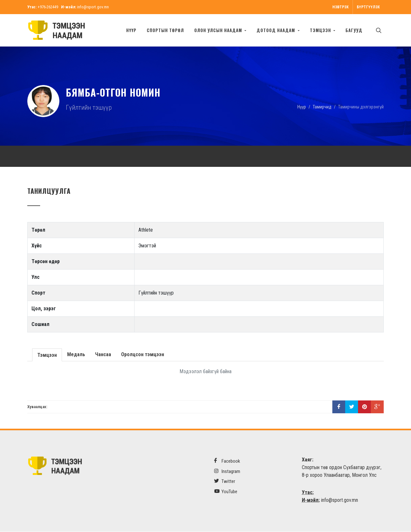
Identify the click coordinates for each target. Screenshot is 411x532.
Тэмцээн (47, 355)
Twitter (225, 481)
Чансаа (102, 355)
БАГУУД (354, 30)
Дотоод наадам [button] (276, 30)
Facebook (227, 461)
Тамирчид (322, 107)
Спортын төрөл (165, 30)
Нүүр (131, 30)
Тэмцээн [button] (321, 30)
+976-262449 (48, 7)
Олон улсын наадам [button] (219, 30)
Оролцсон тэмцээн (142, 355)
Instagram (227, 472)
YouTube (226, 492)
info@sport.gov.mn (93, 7)
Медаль (75, 355)
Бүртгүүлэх (368, 7)
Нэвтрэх (341, 7)
